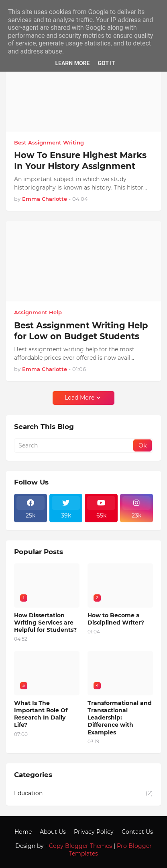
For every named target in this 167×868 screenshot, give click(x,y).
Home (23, 832)
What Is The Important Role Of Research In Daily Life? (41, 714)
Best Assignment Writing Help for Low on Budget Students (81, 331)
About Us (53, 832)
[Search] (74, 445)
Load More (79, 398)
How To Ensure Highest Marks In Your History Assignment (80, 161)
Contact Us (137, 832)
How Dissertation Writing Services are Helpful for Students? (45, 623)
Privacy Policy (94, 832)
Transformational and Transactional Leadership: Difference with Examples (120, 718)
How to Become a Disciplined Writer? (116, 619)
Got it (106, 63)
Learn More (72, 63)
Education (83, 794)
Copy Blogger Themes (80, 846)
